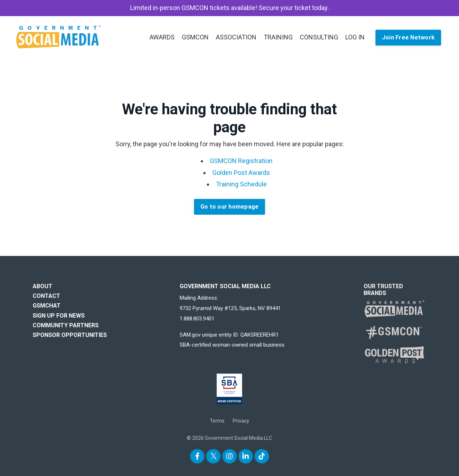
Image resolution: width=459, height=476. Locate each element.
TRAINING (278, 37)
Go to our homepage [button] (230, 207)
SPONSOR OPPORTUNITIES (70, 335)
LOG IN (355, 37)
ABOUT (42, 286)
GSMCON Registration (241, 161)
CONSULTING (319, 37)
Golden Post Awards (241, 173)
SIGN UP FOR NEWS (59, 316)
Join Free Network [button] (408, 37)
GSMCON (195, 37)
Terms (217, 421)
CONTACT (46, 296)
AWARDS (162, 37)
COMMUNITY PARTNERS (66, 325)
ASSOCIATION (236, 37)
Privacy (241, 421)
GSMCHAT (47, 306)
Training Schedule (241, 184)
